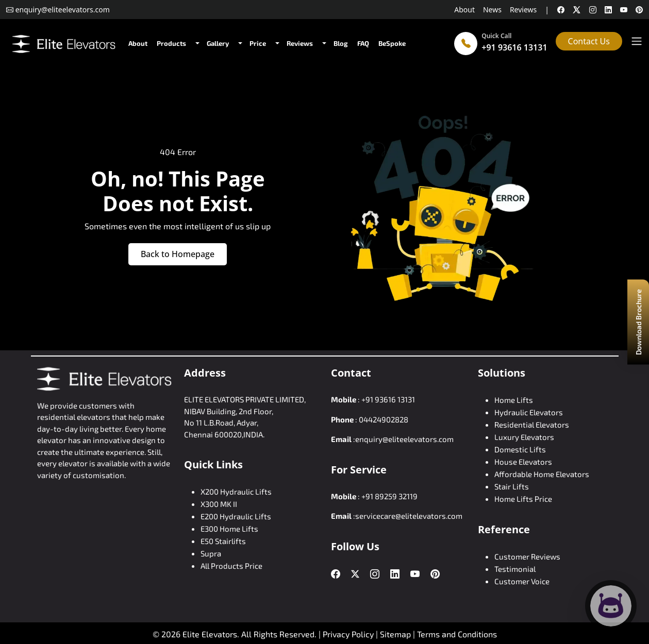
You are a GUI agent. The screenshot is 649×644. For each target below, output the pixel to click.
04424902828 (384, 419)
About (464, 10)
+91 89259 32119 (389, 496)
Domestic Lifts (520, 449)
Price (258, 43)
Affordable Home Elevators (542, 474)
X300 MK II (219, 504)
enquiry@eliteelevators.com (404, 439)
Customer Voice (522, 581)
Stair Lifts (512, 486)
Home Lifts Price (523, 499)
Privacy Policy (348, 634)
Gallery (218, 43)
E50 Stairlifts (223, 541)
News (492, 10)
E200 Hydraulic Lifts (236, 516)
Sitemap (396, 634)
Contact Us (589, 41)
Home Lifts (514, 400)
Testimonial (515, 569)
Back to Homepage (178, 254)
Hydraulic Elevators (529, 412)
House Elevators (523, 462)
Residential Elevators (532, 425)
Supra (211, 553)
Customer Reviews (527, 556)
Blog (341, 43)
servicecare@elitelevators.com (409, 516)
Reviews (523, 10)
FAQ (363, 43)
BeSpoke (392, 43)
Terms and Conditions (457, 634)
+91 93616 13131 (514, 47)
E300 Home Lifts (229, 529)
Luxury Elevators (524, 437)
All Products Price (231, 566)
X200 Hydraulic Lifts (236, 492)
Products (171, 43)
